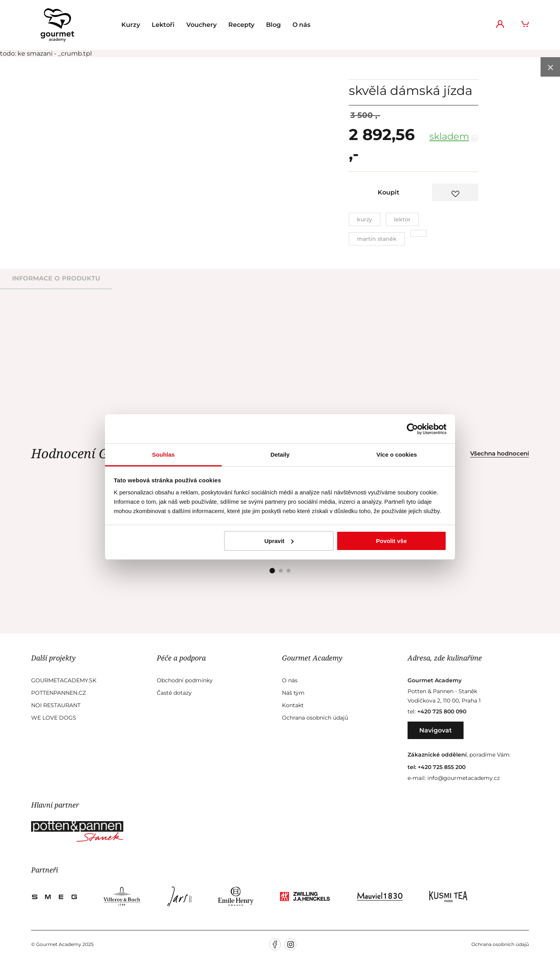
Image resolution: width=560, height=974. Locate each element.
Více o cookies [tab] (397, 455)
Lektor (402, 219)
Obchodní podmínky (185, 680)
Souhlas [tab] (163, 455)
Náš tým (293, 693)
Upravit (279, 541)
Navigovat (436, 730)
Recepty (241, 25)
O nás (301, 25)
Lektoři (163, 25)
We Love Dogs (54, 718)
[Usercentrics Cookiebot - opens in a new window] (412, 429)
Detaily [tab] (280, 455)
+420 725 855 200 (442, 767)
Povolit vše (391, 541)
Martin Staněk (377, 239)
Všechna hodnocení (500, 453)
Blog (273, 25)
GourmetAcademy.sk (64, 680)
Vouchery (201, 25)
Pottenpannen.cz (59, 693)
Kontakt (293, 705)
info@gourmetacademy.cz (464, 778)
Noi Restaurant (56, 705)
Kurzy (131, 25)
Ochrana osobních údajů (315, 718)
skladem (449, 136)
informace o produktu (56, 278)
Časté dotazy (174, 693)
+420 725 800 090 (442, 711)
